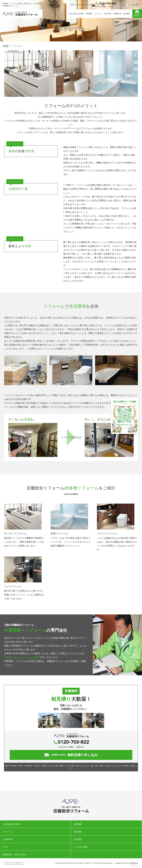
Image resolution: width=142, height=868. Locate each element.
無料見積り (137, 13)
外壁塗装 (89, 14)
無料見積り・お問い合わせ (14, 854)
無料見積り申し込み (71, 755)
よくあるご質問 (133, 4)
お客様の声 (117, 14)
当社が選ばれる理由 (76, 14)
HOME (6, 46)
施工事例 (108, 14)
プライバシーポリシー (14, 863)
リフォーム (98, 14)
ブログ (124, 4)
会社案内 (127, 14)
